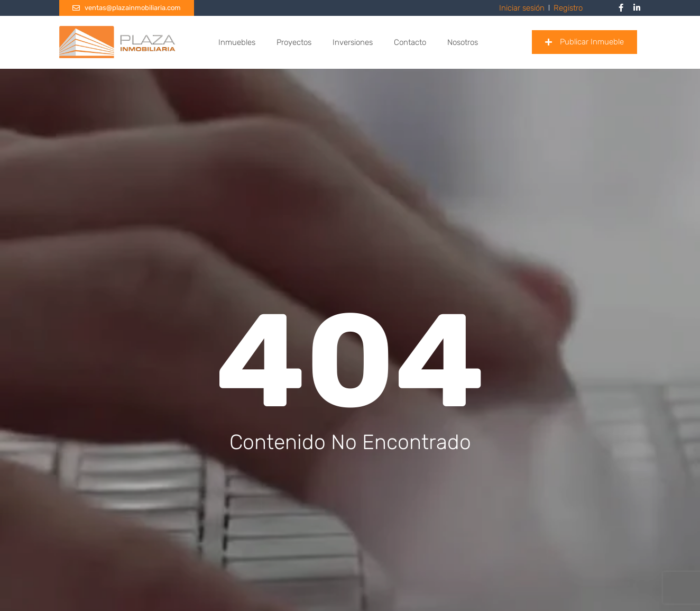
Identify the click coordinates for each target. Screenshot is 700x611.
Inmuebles (237, 42)
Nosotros (463, 42)
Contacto (410, 42)
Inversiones (353, 42)
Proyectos (294, 42)
